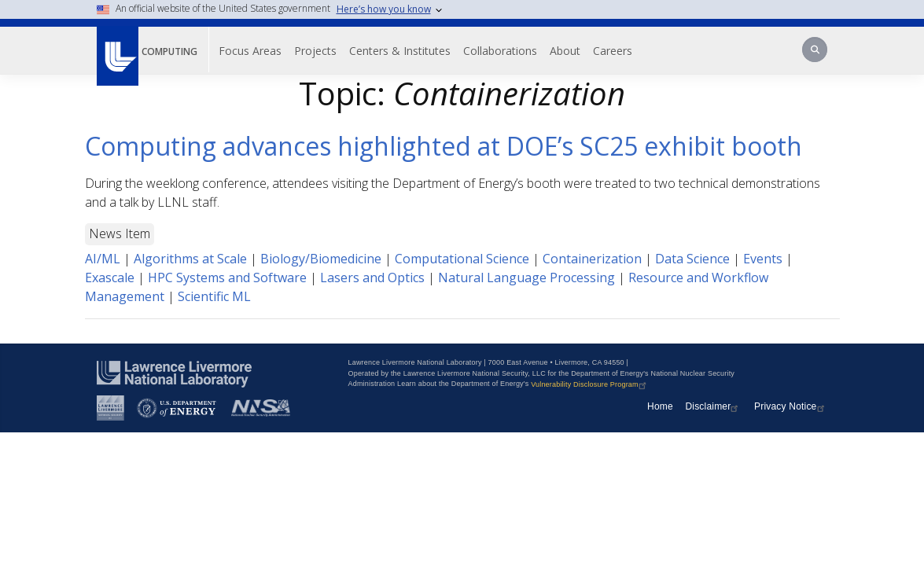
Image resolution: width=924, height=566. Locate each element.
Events (763, 259)
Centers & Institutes (412, 51)
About (577, 51)
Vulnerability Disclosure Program (590, 384)
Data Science (692, 259)
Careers (624, 51)
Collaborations (512, 51)
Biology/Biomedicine (321, 259)
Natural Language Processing (526, 277)
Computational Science (462, 259)
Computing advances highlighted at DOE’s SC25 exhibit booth (444, 146)
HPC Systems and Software (227, 277)
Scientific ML (214, 296)
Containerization (592, 259)
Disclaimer (713, 406)
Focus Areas (262, 51)
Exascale (110, 277)
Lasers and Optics (372, 277)
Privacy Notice (791, 406)
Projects (327, 51)
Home (660, 406)
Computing (175, 51)
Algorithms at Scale (190, 259)
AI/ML (103, 259)
